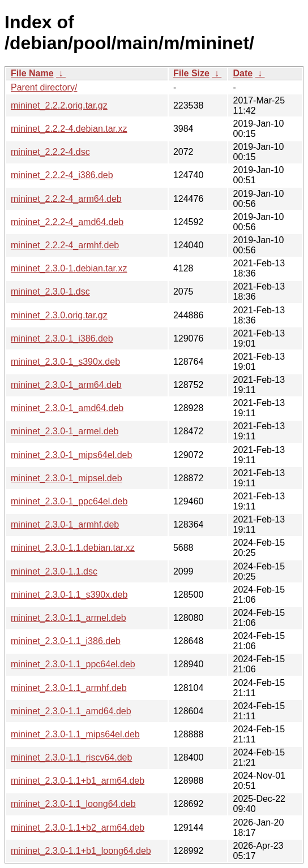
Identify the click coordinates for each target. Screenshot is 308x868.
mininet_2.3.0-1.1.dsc (54, 571)
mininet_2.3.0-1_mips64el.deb (71, 455)
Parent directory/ (44, 87)
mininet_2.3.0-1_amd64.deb (67, 408)
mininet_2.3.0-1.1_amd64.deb (71, 711)
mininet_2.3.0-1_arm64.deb (66, 385)
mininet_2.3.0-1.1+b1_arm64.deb (78, 781)
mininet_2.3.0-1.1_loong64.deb (73, 804)
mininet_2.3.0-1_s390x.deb (65, 362)
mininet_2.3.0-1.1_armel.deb (69, 618)
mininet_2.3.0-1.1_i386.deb (66, 641)
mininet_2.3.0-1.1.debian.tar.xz (73, 548)
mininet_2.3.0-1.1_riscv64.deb (71, 757)
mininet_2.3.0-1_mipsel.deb (67, 478)
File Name (32, 73)
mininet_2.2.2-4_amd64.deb (67, 222)
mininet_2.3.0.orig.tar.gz (59, 315)
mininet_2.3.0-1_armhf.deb (65, 524)
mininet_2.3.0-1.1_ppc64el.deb (73, 664)
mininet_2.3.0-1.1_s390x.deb (69, 595)
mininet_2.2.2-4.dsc (50, 152)
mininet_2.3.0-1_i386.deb (62, 338)
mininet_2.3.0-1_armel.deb (65, 431)
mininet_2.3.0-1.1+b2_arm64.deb (78, 828)
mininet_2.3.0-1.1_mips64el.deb (75, 734)
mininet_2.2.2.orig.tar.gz (59, 105)
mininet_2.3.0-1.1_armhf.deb (69, 688)
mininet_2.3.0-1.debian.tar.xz (69, 268)
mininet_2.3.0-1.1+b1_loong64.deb (81, 851)
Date (243, 73)
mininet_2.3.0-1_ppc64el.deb (69, 501)
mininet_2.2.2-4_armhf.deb (65, 245)
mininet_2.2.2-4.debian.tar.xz (69, 129)
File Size (191, 73)
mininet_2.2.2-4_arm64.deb (66, 199)
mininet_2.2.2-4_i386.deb (62, 175)
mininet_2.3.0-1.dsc (50, 292)
